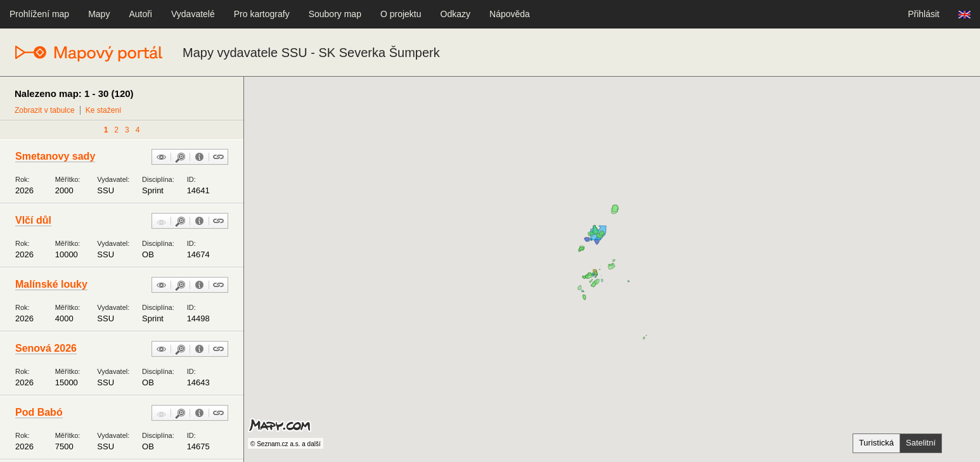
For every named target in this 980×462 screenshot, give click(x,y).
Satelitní (921, 443)
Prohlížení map (39, 14)
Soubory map (335, 14)
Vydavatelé (193, 14)
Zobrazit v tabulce (45, 110)
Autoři (140, 14)
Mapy (99, 14)
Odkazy (455, 14)
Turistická (876, 443)
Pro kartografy (262, 14)
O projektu (401, 14)
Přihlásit (924, 14)
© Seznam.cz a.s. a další (286, 444)
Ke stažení (104, 110)
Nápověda (510, 14)
